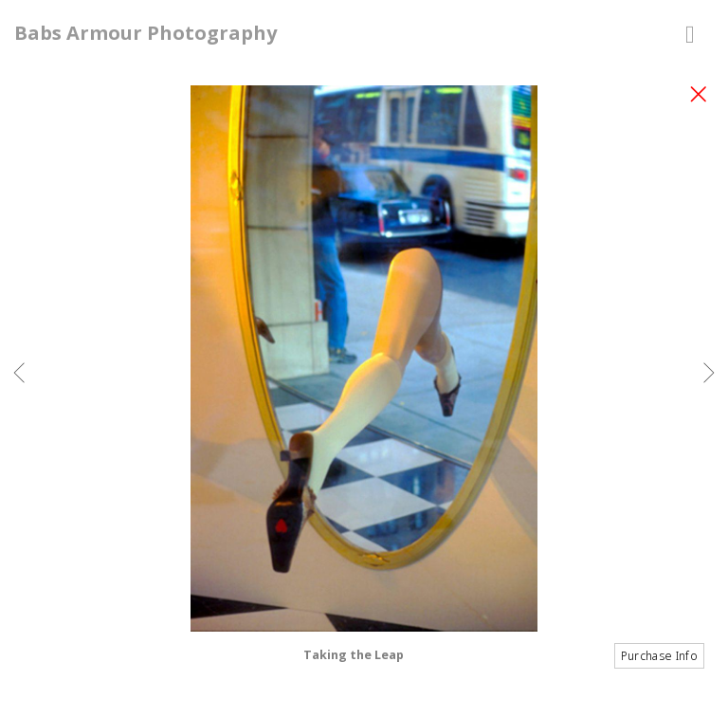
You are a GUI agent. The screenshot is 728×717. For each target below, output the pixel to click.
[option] (364, 382)
